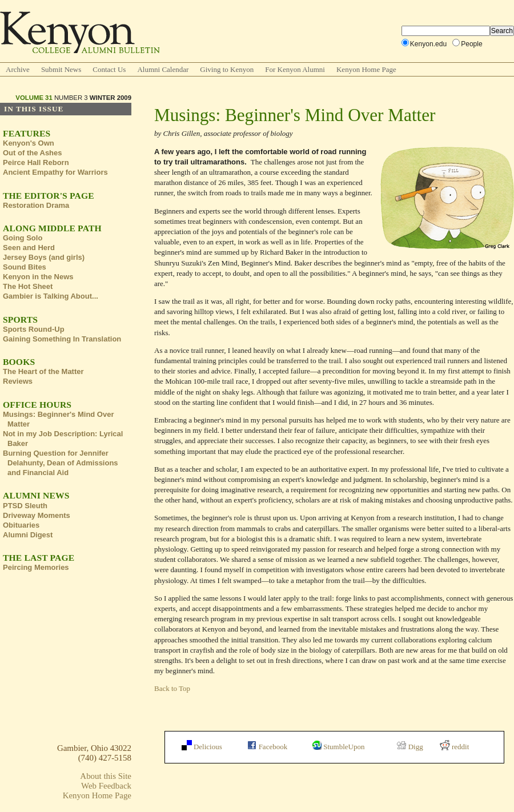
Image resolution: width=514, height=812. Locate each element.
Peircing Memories (36, 567)
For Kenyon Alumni (295, 69)
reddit (455, 747)
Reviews (18, 381)
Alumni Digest (28, 535)
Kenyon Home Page (366, 69)
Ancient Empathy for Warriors (55, 172)
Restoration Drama (36, 205)
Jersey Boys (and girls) (44, 257)
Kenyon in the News (38, 277)
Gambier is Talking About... (51, 296)
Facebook (267, 747)
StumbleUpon (338, 747)
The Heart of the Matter (43, 371)
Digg (410, 747)
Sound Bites (25, 267)
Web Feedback (106, 786)
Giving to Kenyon (227, 69)
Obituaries (21, 525)
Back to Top (172, 688)
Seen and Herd (29, 248)
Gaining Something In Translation (62, 339)
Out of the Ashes (33, 153)
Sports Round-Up (34, 329)
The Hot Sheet (28, 286)
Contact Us (109, 69)
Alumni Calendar (163, 69)
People (472, 44)
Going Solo (23, 238)
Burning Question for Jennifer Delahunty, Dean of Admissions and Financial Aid (61, 463)
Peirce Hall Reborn (36, 162)
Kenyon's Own (29, 143)
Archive (18, 69)
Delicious (202, 747)
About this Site (106, 776)
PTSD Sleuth (25, 506)
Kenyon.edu (428, 44)
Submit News (61, 69)
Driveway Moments (37, 515)
